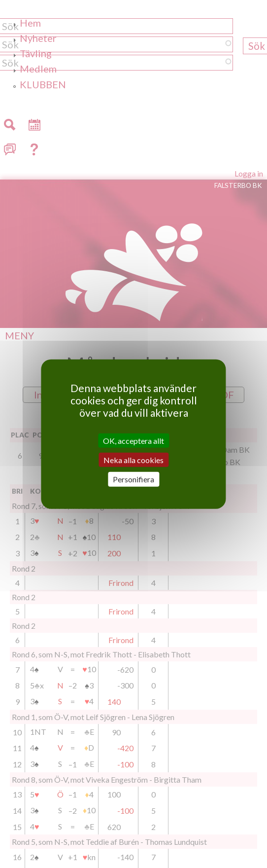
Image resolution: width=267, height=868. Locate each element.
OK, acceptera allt (133, 441)
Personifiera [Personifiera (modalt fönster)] (133, 479)
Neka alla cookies (133, 460)
